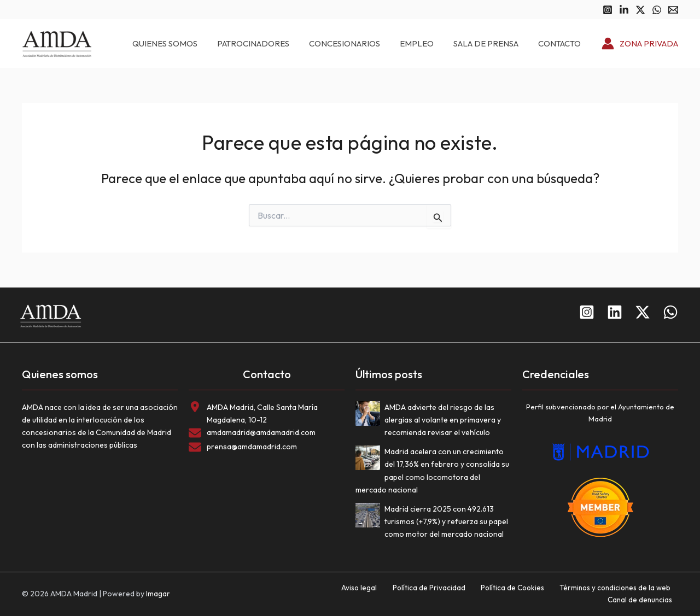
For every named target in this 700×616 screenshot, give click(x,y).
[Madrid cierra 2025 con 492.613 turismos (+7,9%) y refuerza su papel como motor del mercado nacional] (370, 517)
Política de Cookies (447, 594)
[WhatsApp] (657, 10)
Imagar (158, 594)
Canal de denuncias (644, 594)
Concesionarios (367, 43)
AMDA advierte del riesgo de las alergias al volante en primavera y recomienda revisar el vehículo (443, 420)
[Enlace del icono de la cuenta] (640, 44)
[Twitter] (640, 10)
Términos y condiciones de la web (545, 594)
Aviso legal (307, 594)
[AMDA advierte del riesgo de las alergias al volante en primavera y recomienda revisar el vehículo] (370, 416)
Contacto (563, 43)
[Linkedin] (624, 10)
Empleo (433, 43)
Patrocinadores (283, 43)
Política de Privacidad (369, 594)
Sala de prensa (496, 43)
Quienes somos (201, 43)
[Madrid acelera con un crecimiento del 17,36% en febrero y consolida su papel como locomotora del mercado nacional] (370, 460)
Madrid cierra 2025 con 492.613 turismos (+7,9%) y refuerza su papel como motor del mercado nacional (446, 521)
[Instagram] (608, 10)
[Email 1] (673, 10)
